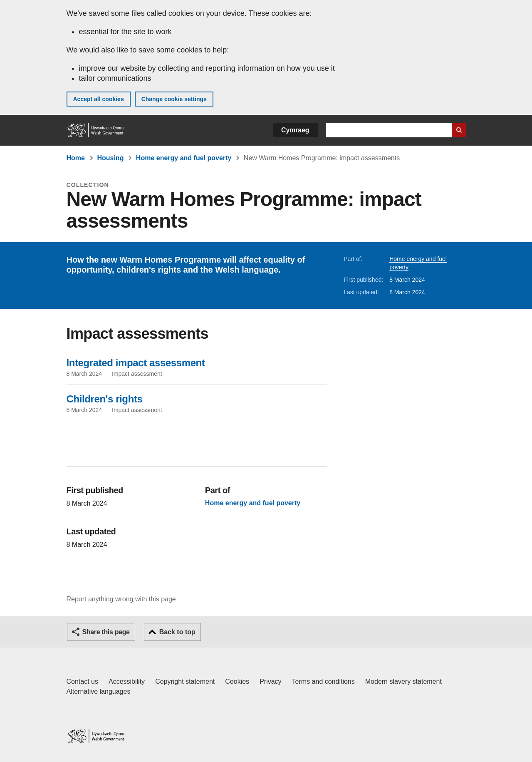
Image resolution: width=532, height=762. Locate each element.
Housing (110, 158)
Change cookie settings (174, 99)
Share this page (106, 632)
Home (76, 158)
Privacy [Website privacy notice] (270, 681)
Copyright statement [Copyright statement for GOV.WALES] (185, 681)
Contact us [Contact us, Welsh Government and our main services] (82, 681)
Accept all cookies (99, 99)
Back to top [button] (177, 632)
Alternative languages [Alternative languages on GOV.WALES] (99, 691)
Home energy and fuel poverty (184, 158)
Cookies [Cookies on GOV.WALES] (237, 681)
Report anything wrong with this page (121, 599)
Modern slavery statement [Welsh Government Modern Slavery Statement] (403, 681)
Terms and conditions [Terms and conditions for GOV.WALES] (323, 681)
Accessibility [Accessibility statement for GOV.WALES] (127, 681)
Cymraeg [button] (295, 130)
